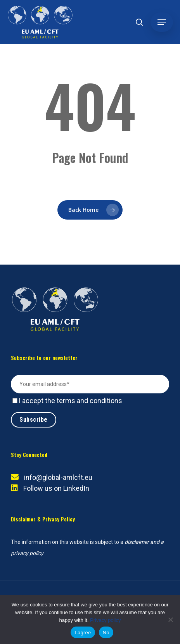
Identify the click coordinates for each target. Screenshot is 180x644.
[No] (170, 620)
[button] (162, 22)
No (106, 633)
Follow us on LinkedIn (56, 488)
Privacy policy (105, 620)
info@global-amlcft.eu (58, 477)
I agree (83, 633)
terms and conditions (89, 401)
